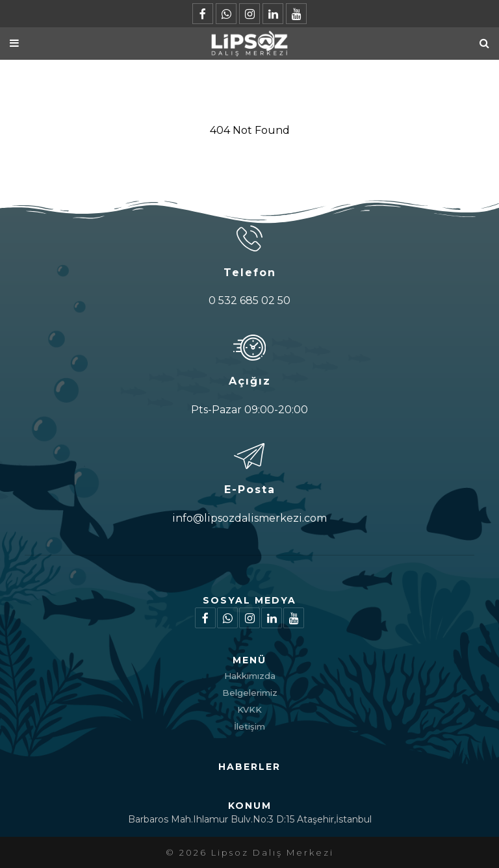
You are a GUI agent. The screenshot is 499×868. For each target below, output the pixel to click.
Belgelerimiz (250, 693)
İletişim (249, 726)
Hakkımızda (250, 676)
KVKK (249, 709)
